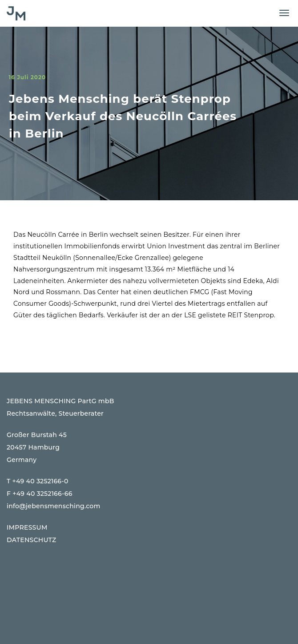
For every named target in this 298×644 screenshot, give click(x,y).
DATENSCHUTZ (32, 540)
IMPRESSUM (27, 527)
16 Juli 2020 (27, 77)
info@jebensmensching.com (54, 506)
